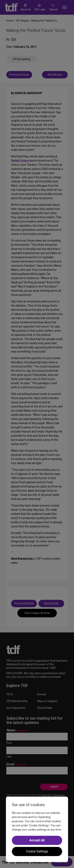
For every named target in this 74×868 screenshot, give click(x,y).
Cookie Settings (37, 851)
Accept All (37, 840)
